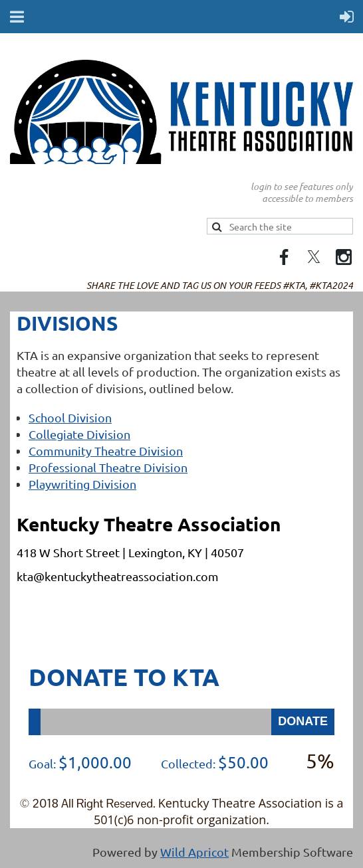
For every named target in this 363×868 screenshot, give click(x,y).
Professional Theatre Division (108, 467)
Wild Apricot (194, 852)
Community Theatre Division (106, 451)
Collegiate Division (79, 434)
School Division (70, 417)
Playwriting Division (82, 484)
